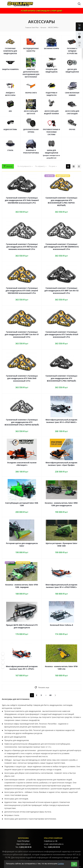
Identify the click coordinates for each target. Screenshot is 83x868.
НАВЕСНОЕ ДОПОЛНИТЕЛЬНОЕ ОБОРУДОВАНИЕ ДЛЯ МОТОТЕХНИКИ (31, 73)
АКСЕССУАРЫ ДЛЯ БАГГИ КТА (31, 112)
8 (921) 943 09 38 (25, 847)
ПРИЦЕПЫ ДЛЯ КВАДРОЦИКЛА (52, 71)
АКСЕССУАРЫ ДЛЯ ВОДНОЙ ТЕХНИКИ (51, 112)
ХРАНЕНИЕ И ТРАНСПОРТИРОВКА (31, 152)
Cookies (61, 864)
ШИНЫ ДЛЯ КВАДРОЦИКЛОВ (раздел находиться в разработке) (51, 154)
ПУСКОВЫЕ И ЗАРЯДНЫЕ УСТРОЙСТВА (72, 51)
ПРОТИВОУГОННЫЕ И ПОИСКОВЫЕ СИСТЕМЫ (51, 132)
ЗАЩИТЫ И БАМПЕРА (10, 69)
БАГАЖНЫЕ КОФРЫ (52, 48)
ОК (74, 864)
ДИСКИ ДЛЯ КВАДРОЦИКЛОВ (72, 71)
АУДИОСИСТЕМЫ (10, 129)
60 (50, 695)
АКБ (10, 111)
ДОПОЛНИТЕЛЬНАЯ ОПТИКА (31, 131)
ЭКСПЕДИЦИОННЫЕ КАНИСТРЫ (31, 50)
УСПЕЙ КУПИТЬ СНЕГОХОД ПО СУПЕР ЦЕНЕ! (41, 11)
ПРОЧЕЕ (72, 129)
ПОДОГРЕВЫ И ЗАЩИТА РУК (51, 94)
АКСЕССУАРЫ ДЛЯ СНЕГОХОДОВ (72, 112)
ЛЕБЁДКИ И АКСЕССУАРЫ (10, 94)
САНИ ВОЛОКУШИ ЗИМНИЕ (72, 94)
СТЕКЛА (10, 150)
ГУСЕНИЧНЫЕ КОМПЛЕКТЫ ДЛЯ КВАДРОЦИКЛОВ (10, 51)
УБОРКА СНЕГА (31, 93)
